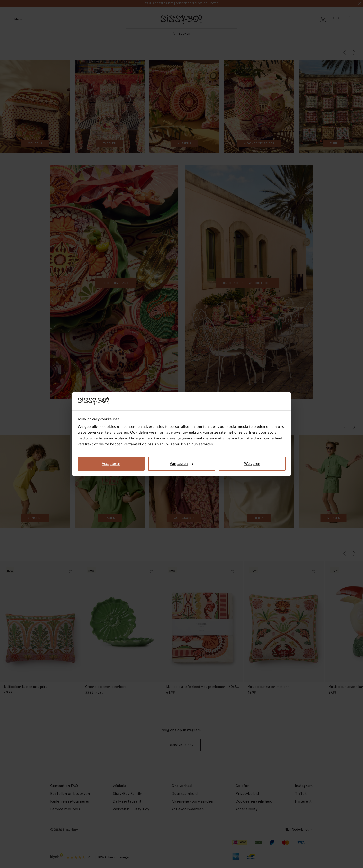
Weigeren (252, 463)
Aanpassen (182, 463)
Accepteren (111, 463)
